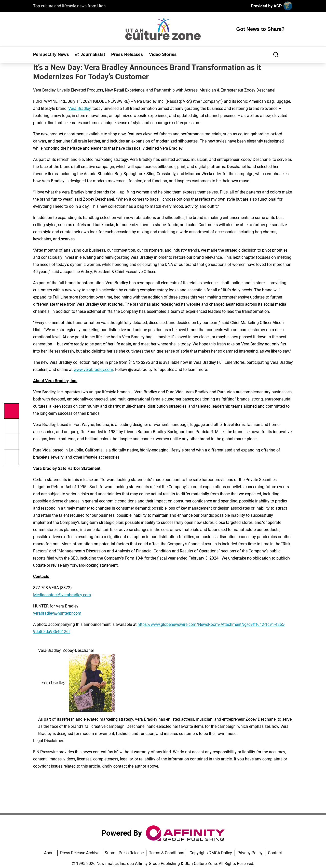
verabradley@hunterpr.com (57, 613)
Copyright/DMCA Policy (211, 853)
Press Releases (127, 54)
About (49, 853)
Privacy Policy (250, 853)
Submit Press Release (124, 853)
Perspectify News (51, 54)
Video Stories (163, 54)
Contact (275, 853)
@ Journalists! (90, 54)
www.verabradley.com (93, 370)
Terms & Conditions (167, 853)
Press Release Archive (80, 853)
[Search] (276, 55)
